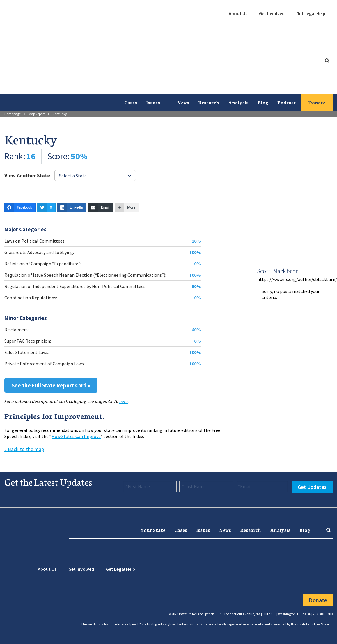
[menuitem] (238, 14)
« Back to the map (24, 449)
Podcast (287, 102)
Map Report (37, 114)
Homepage (13, 114)
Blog (263, 102)
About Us (238, 13)
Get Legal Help (311, 13)
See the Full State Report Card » (51, 385)
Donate (317, 102)
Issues (153, 102)
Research (209, 102)
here (124, 401)
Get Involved (272, 13)
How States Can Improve (76, 436)
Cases (131, 102)
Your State (153, 530)
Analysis (238, 102)
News (183, 102)
